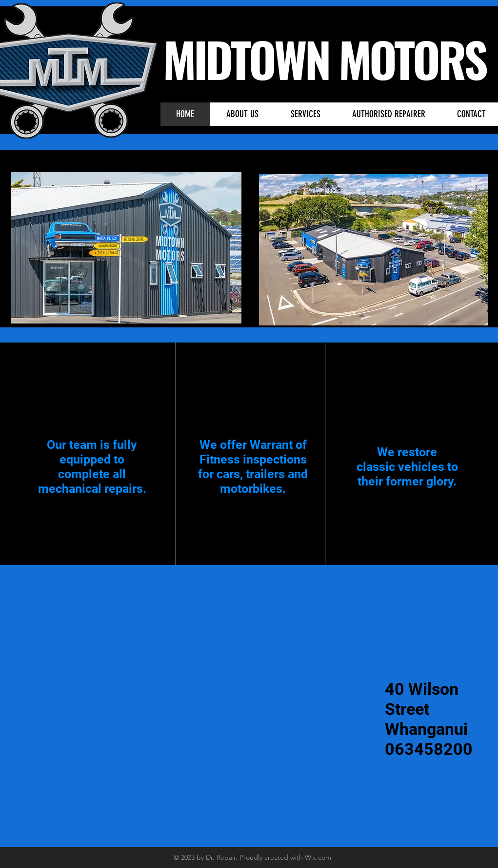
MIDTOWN (251, 59)
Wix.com (318, 857)
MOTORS (412, 59)
